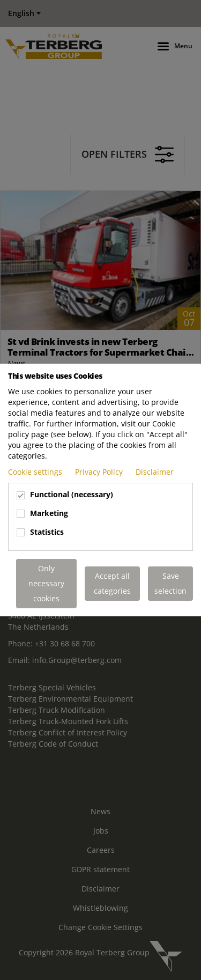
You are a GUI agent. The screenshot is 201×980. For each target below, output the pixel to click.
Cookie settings (36, 472)
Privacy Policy (100, 472)
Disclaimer (155, 472)
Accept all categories (112, 583)
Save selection (170, 583)
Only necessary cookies (46, 583)
